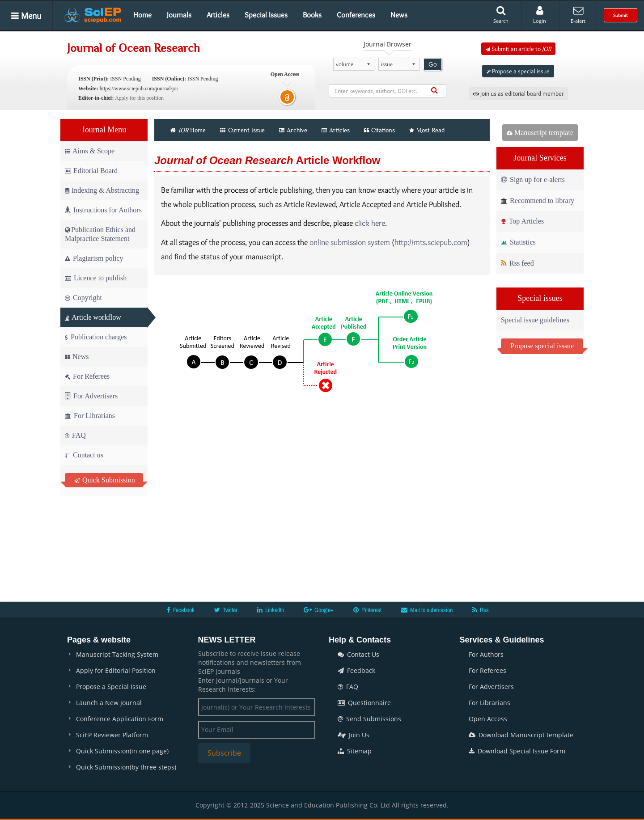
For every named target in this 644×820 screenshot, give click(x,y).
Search (501, 15)
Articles (218, 15)
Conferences (356, 15)
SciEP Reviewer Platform (112, 735)
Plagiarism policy (94, 258)
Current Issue (242, 130)
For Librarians (90, 416)
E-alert (578, 15)
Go (433, 64)
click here (370, 223)
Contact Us (358, 654)
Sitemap (355, 751)
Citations (379, 130)
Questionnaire (364, 703)
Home (142, 15)
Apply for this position (139, 98)
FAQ (75, 435)
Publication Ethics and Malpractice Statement (100, 234)
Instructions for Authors (103, 210)
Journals (179, 15)
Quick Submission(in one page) (122, 751)
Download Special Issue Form (517, 751)
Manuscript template (540, 133)
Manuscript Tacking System (117, 654)
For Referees (87, 376)
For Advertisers (91, 396)
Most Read (427, 130)
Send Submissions (369, 719)
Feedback (356, 670)
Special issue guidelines (535, 320)
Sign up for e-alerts (533, 180)
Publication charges (96, 337)
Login (540, 15)
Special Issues (266, 15)
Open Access (488, 719)
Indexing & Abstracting (102, 190)
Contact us (84, 455)
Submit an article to (518, 49)
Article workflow (93, 317)
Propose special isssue (542, 346)
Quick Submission (105, 480)
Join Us (354, 735)
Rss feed (517, 263)
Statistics (518, 242)
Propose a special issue (518, 71)
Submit (621, 15)
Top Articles (522, 221)
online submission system (350, 242)
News (399, 15)
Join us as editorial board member (518, 93)
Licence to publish (96, 278)
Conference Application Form (120, 719)
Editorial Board (91, 171)
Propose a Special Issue (111, 687)
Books (312, 15)
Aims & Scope (90, 151)
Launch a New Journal (109, 703)
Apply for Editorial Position (116, 670)
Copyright (83, 298)
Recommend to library (538, 201)
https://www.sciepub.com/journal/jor (139, 89)
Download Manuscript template (521, 735)
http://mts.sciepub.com (431, 242)
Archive (293, 130)
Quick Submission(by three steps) (126, 767)
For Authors (486, 654)
